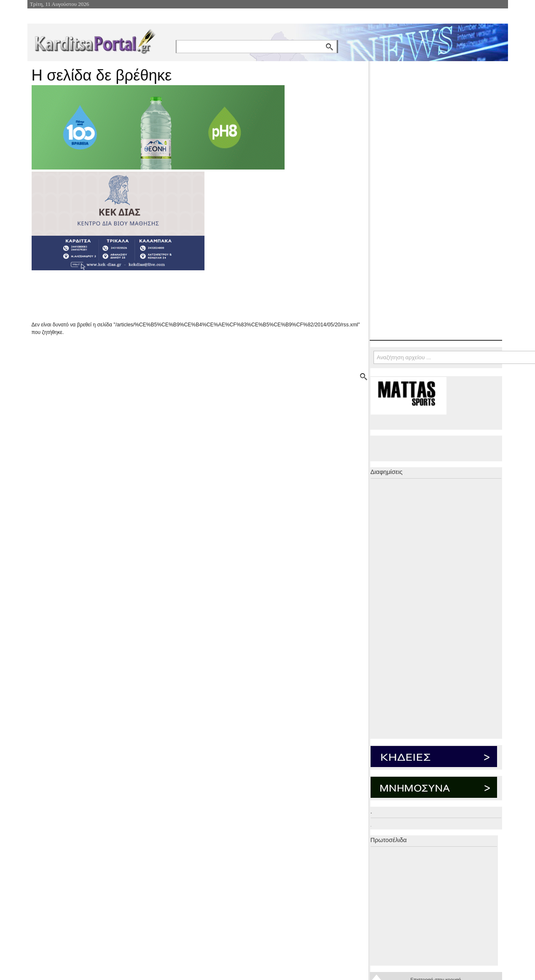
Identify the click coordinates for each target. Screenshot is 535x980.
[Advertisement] (181, 296)
